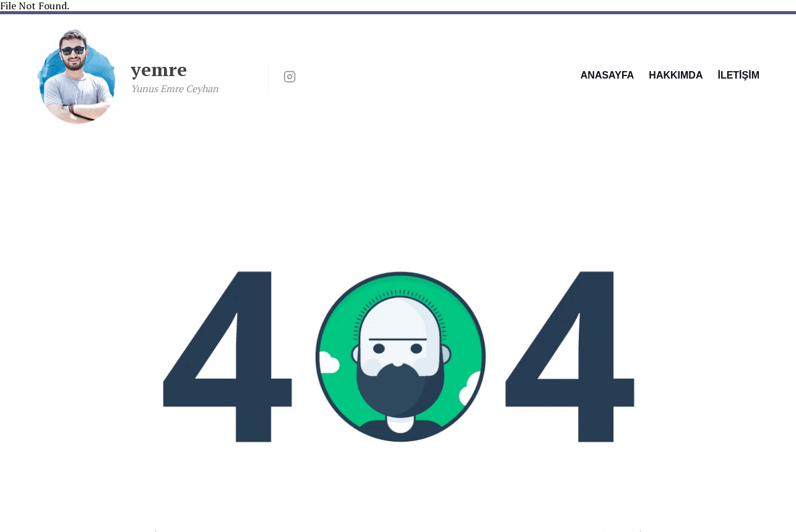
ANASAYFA (608, 75)
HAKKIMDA (676, 75)
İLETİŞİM (738, 75)
